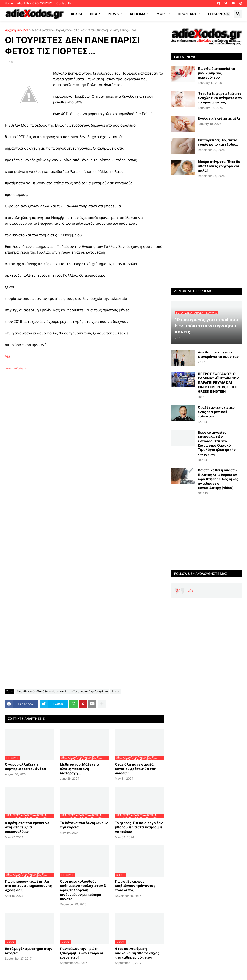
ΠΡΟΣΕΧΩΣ (187, 14)
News (113, 14)
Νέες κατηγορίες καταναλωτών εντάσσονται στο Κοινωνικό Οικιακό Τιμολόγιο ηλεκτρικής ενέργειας (217, 443)
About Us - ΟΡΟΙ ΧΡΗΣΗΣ (35, 3)
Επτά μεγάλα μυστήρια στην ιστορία (29, 951)
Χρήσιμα (138, 14)
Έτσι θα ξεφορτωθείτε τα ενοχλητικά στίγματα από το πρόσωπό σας (220, 98)
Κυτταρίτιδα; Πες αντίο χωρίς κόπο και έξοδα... (218, 142)
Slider (116, 691)
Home (9, 3)
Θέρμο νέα (185, 591)
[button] (226, 14)
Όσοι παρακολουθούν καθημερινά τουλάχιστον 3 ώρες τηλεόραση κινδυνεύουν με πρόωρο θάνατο (83, 890)
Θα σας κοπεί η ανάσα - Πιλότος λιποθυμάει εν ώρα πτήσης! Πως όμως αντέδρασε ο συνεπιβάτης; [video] (218, 479)
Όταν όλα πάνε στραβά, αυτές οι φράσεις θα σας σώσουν (135, 769)
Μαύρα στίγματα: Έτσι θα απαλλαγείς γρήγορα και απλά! (219, 166)
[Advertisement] (82, 426)
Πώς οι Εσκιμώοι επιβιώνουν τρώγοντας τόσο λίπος (135, 886)
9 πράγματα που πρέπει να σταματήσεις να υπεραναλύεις (27, 827)
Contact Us (64, 3)
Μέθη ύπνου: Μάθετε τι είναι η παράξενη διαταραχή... (80, 769)
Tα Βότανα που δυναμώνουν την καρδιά (84, 825)
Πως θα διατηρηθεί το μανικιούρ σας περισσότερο (216, 73)
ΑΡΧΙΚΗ (77, 14)
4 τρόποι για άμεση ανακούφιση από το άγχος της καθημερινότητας (137, 953)
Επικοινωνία (219, 14)
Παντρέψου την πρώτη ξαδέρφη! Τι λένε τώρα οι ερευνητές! (82, 953)
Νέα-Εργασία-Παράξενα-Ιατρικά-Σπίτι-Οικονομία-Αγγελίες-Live (84, 30)
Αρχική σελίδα (16, 30)
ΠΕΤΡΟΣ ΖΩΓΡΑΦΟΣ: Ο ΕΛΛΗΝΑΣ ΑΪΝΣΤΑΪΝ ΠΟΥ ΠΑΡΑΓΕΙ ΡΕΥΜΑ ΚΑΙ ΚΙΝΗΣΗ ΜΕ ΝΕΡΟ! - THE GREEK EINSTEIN (218, 383)
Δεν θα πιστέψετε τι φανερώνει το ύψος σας (218, 354)
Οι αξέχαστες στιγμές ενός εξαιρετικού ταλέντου (216, 412)
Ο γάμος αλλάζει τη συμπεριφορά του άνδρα (25, 766)
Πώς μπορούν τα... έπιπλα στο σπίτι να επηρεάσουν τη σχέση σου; (29, 886)
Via (7, 356)
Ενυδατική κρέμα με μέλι (219, 118)
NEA (94, 14)
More (162, 14)
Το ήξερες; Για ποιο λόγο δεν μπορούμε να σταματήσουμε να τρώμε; (139, 827)
